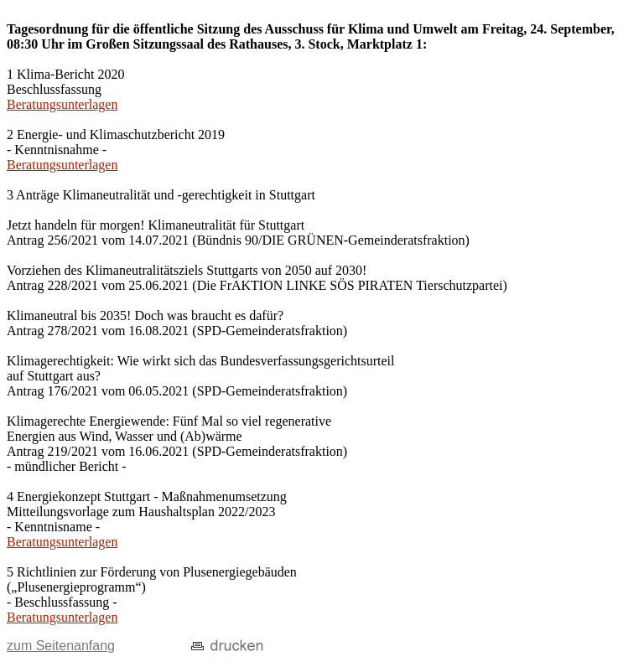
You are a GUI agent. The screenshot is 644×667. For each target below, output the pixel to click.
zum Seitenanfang (61, 646)
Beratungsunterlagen (62, 104)
